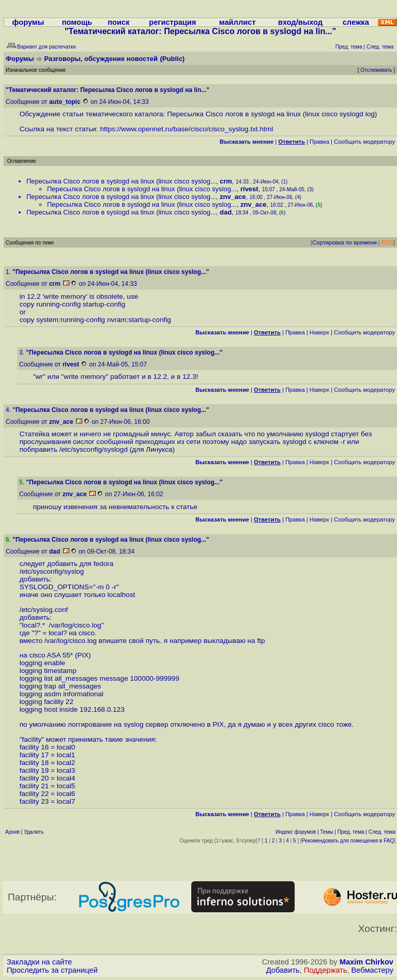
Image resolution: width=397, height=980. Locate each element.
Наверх (319, 332)
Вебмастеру (372, 970)
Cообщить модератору (364, 142)
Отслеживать (376, 70)
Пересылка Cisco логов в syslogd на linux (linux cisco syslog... (121, 181)
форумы (28, 22)
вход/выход (300, 22)
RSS (387, 242)
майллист (238, 22)
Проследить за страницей (52, 970)
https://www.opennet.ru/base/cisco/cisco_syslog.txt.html (187, 129)
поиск (118, 22)
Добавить (283, 970)
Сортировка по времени (345, 242)
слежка (356, 22)
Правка (319, 142)
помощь (77, 22)
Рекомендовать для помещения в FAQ (348, 841)
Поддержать (326, 970)
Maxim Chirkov (367, 962)
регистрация (172, 22)
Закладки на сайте (39, 962)
